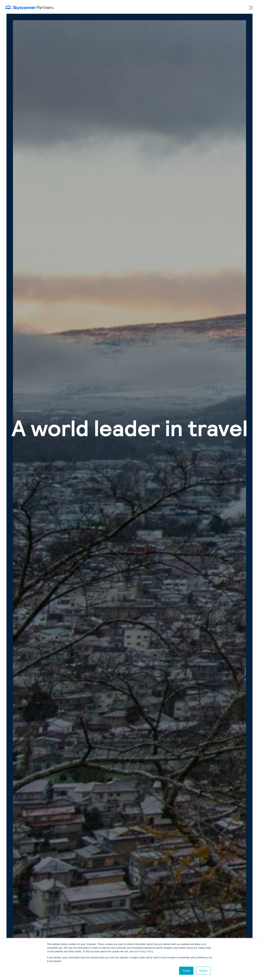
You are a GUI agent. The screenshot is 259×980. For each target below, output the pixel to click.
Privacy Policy (146, 952)
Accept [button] (186, 971)
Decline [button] (203, 971)
